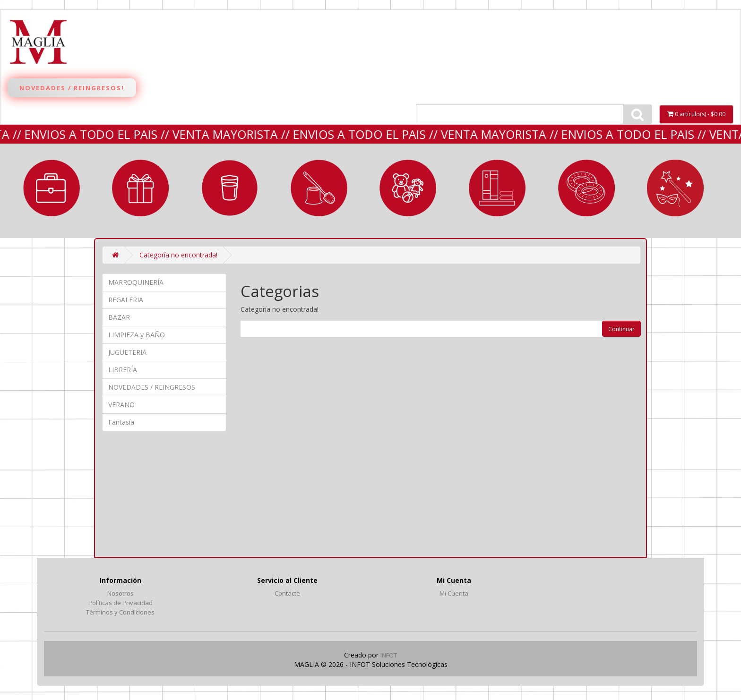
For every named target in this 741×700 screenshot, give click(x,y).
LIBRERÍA (497, 188)
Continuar (621, 329)
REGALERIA (140, 188)
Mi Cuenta (454, 593)
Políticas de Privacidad (121, 603)
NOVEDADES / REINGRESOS (152, 387)
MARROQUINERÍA (52, 188)
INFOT (389, 655)
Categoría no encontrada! (178, 255)
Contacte (287, 593)
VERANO (586, 188)
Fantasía (675, 188)
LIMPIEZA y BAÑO (319, 188)
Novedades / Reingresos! (72, 88)
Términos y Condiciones (120, 612)
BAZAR (230, 188)
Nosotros (121, 593)
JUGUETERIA (408, 188)
